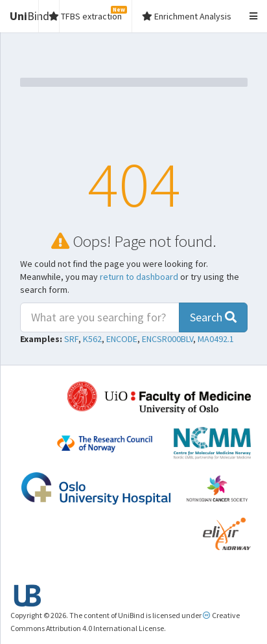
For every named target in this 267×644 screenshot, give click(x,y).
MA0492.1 (216, 339)
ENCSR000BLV (168, 339)
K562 (92, 339)
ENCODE (122, 339)
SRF (71, 339)
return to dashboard (139, 277)
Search (213, 317)
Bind (29, 16)
